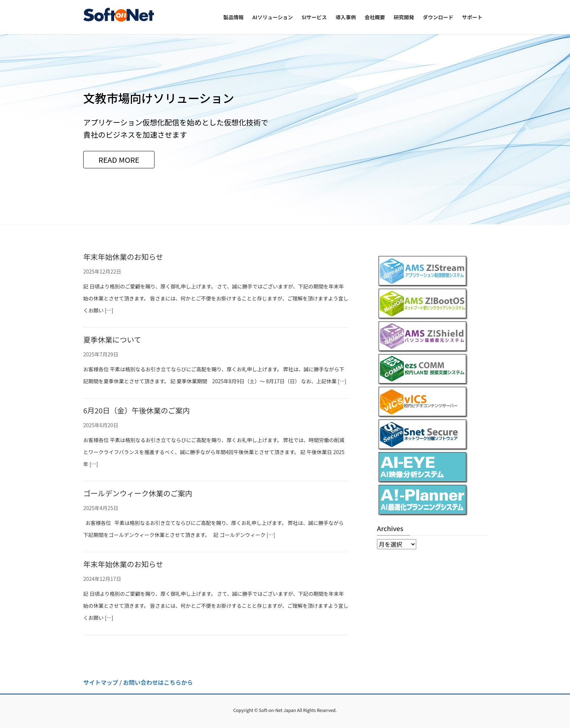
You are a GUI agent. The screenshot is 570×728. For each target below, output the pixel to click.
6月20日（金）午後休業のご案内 (137, 410)
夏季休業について (112, 339)
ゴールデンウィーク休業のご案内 (138, 493)
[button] (43, 129)
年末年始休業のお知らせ (123, 257)
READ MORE (119, 159)
